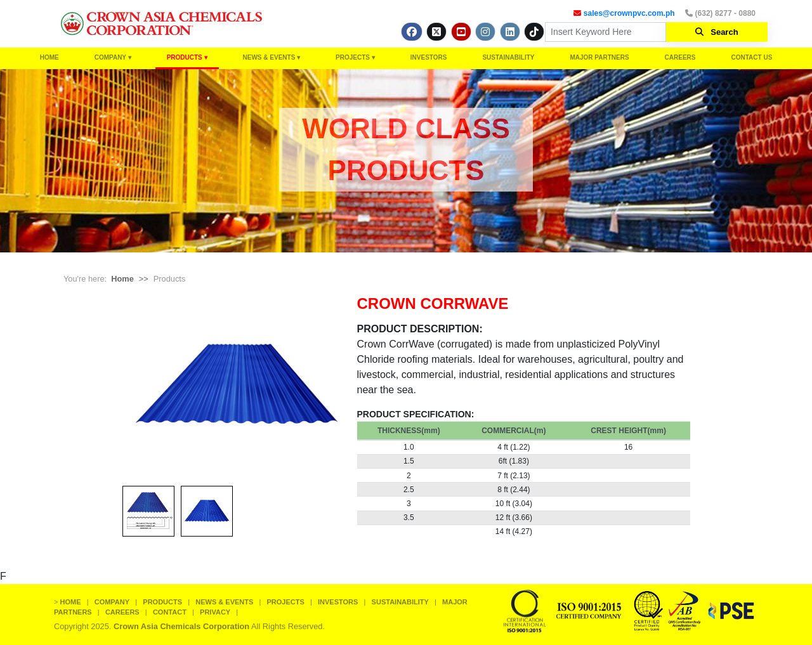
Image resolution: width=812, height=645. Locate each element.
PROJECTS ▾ (355, 57)
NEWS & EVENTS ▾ (272, 57)
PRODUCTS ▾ (187, 57)
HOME (49, 57)
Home (122, 279)
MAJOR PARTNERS (599, 57)
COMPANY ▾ (113, 57)
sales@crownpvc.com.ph (629, 13)
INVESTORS (429, 57)
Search (717, 32)
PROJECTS (286, 602)
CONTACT (170, 612)
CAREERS (680, 57)
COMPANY (112, 602)
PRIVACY (215, 612)
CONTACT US (752, 57)
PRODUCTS (162, 602)
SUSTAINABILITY (508, 57)
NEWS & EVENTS (224, 602)
